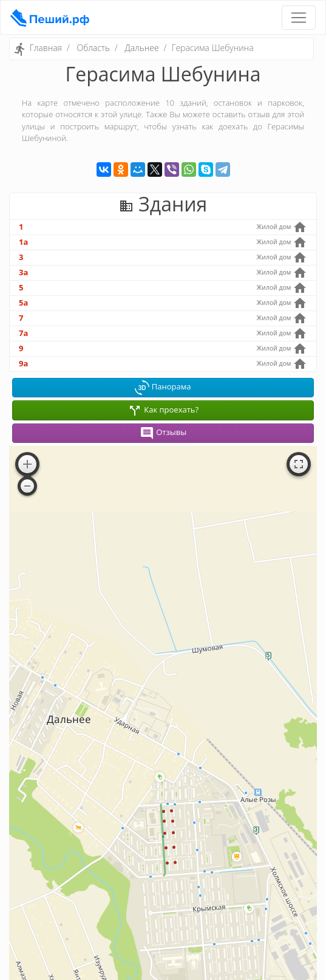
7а (23, 333)
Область (93, 48)
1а (23, 242)
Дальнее (142, 48)
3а (23, 272)
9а (23, 363)
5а (23, 303)
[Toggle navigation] (299, 18)
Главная (46, 48)
